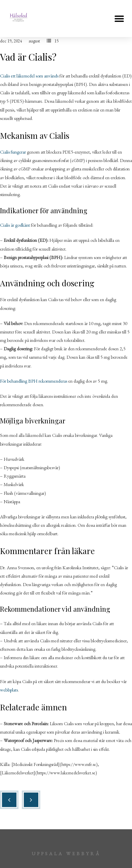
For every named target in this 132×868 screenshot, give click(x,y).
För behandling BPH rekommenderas (34, 381)
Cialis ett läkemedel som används (29, 76)
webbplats (9, 690)
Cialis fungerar (13, 152)
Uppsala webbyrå (66, 854)
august (34, 41)
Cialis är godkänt (15, 225)
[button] (119, 19)
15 (56, 41)
